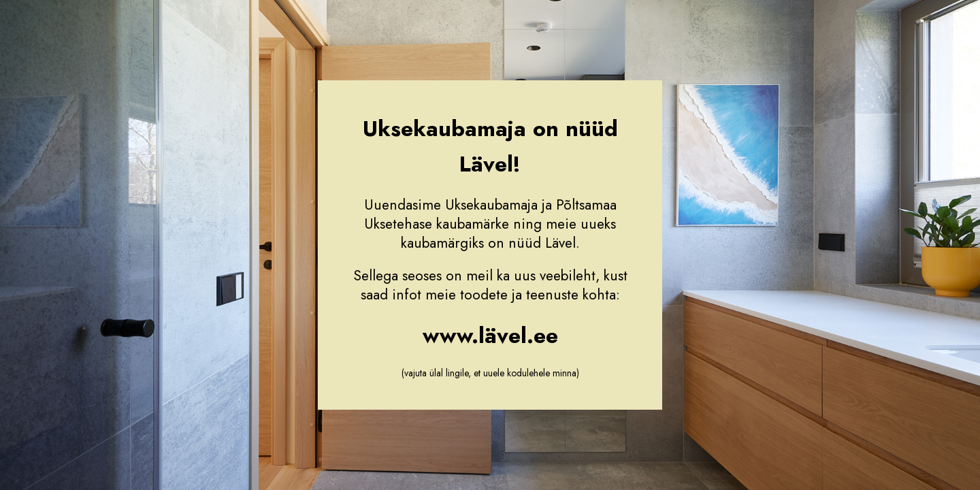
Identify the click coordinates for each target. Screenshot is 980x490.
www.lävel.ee (490, 336)
